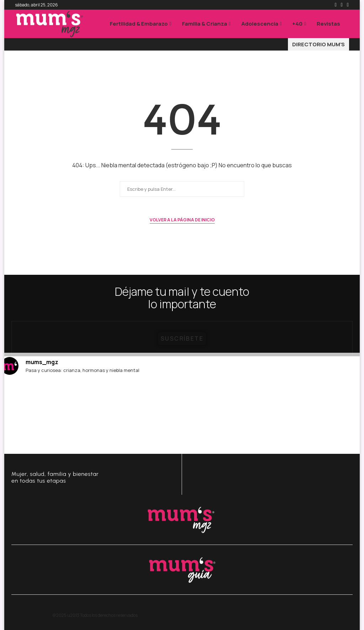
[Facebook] (336, 5)
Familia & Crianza (205, 24)
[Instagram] (342, 5)
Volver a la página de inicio (182, 220)
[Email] (348, 5)
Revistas (328, 24)
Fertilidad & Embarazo (139, 24)
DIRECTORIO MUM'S (318, 44)
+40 (297, 24)
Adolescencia (260, 24)
